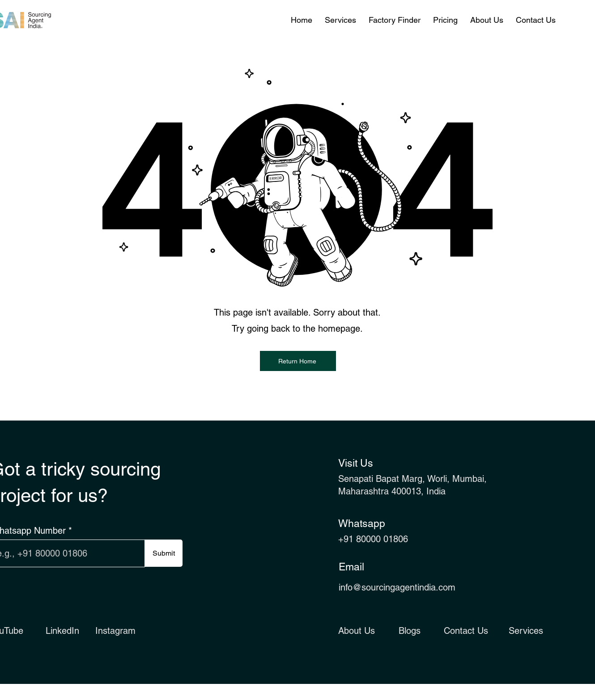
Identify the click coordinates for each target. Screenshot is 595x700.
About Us (357, 631)
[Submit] (164, 553)
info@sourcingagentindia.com (397, 587)
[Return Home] (298, 361)
